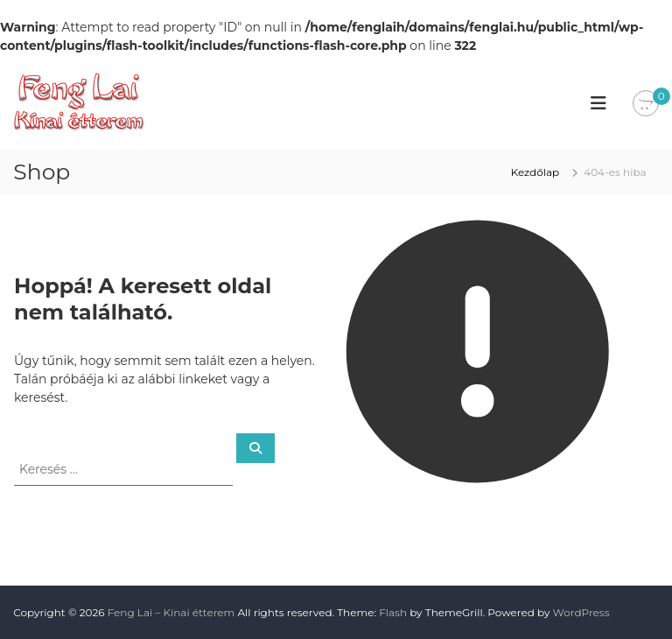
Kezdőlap (535, 172)
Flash (393, 612)
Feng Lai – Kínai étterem (171, 612)
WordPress (581, 612)
